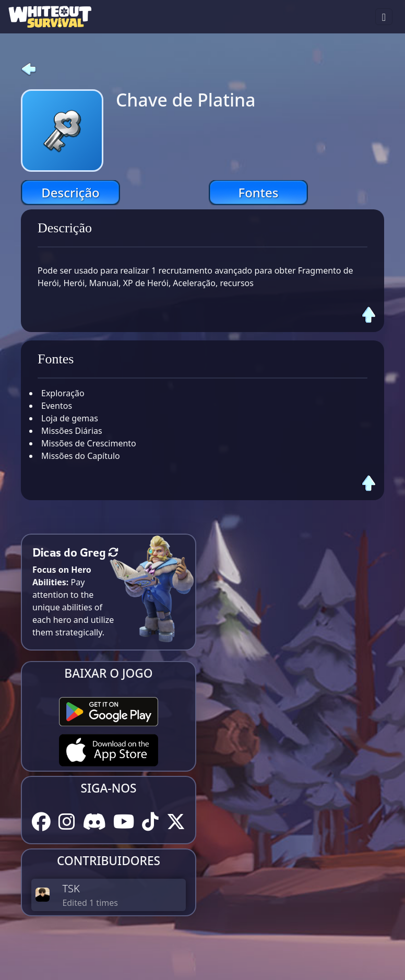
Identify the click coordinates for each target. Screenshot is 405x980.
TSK (71, 888)
